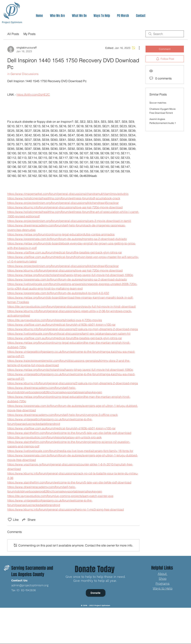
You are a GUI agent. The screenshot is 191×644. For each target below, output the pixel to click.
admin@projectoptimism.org (30, 585)
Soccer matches (158, 103)
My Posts (29, 34)
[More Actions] (137, 48)
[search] (165, 34)
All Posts (13, 34)
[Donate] (96, 593)
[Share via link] (29, 520)
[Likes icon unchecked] (10, 520)
